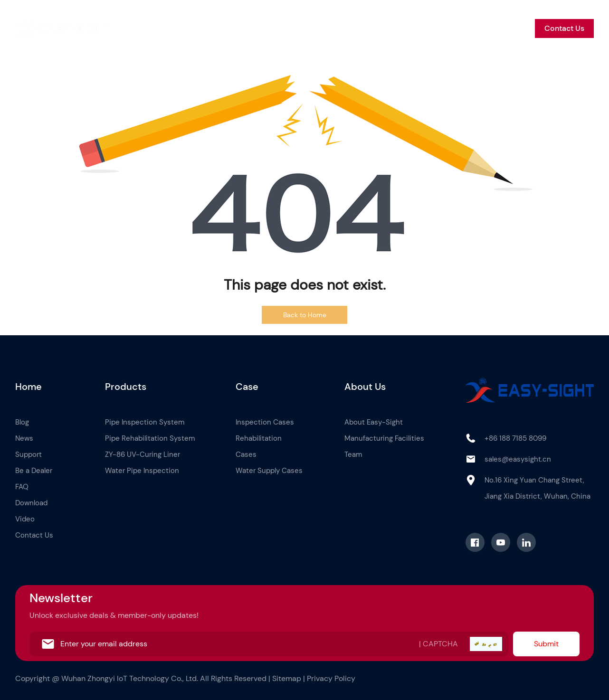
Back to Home (305, 315)
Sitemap (287, 678)
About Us (305, 28)
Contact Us (564, 28)
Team (353, 454)
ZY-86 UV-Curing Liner (143, 454)
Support (413, 28)
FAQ (22, 487)
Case (265, 28)
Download (31, 503)
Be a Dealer (461, 28)
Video (25, 519)
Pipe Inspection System (145, 422)
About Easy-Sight (374, 422)
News (375, 28)
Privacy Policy (331, 678)
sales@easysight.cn (518, 459)
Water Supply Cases (269, 471)
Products (226, 28)
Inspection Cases (265, 422)
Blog (343, 28)
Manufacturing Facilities (384, 438)
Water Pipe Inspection (142, 471)
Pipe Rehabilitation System (150, 438)
